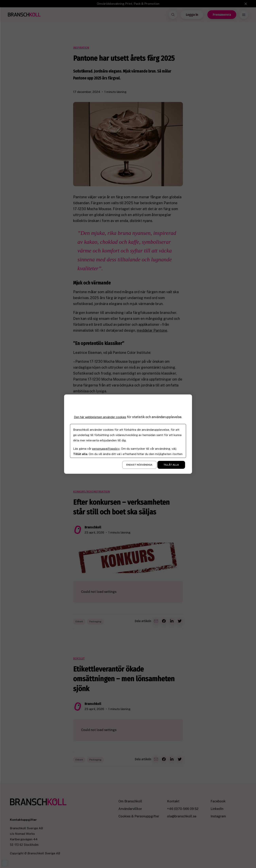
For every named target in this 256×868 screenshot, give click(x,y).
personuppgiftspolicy (107, 449)
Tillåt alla (171, 465)
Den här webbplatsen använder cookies (100, 417)
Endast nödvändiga (139, 465)
